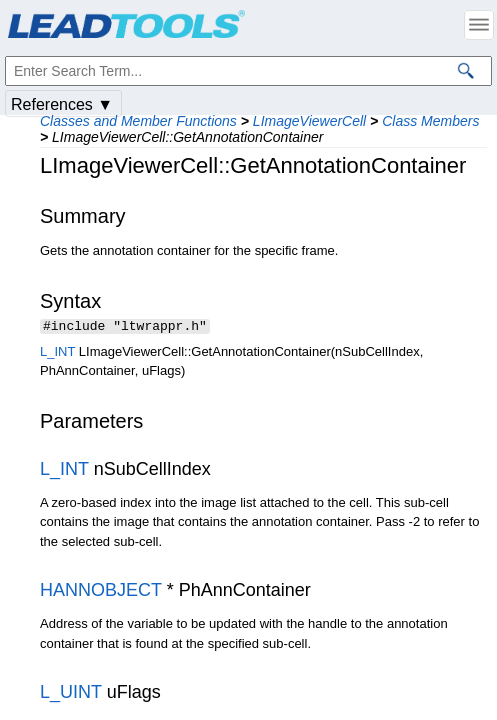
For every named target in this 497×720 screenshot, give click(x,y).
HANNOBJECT (101, 592)
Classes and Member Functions (138, 121)
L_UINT (71, 694)
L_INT (57, 353)
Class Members (430, 121)
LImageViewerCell (309, 121)
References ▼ (62, 104)
